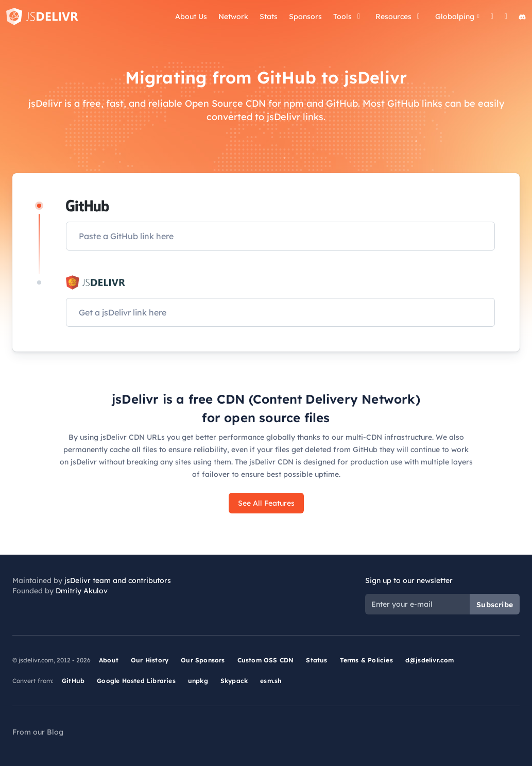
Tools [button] (349, 16)
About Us (191, 16)
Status (316, 660)
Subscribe (495, 605)
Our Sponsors (203, 660)
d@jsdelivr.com (430, 660)
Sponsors (305, 16)
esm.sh (271, 681)
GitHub (73, 681)
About (109, 660)
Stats (269, 16)
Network (233, 16)
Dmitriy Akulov (82, 591)
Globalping (457, 16)
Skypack (234, 681)
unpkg (198, 681)
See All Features (266, 503)
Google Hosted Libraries (136, 681)
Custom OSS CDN (266, 660)
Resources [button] (400, 16)
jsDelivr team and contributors (118, 580)
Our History (150, 660)
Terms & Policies (366, 660)
